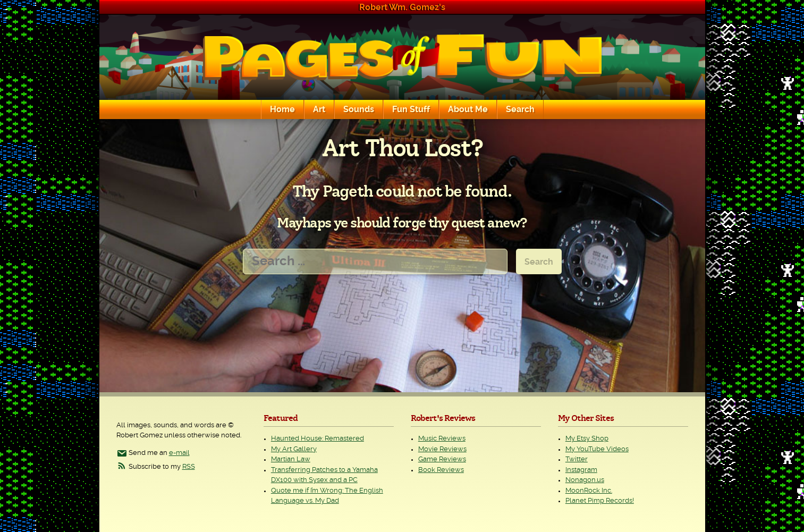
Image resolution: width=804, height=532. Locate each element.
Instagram (581, 470)
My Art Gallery (294, 449)
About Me (468, 109)
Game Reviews (442, 459)
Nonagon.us (585, 480)
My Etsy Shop (587, 439)
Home (282, 109)
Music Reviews (442, 439)
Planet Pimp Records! (600, 501)
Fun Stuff (411, 109)
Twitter (577, 459)
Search (520, 109)
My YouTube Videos (597, 449)
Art (319, 109)
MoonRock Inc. (589, 491)
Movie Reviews (442, 449)
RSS (189, 467)
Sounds (359, 109)
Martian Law (291, 459)
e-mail (179, 453)
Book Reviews (441, 470)
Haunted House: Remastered (318, 439)
